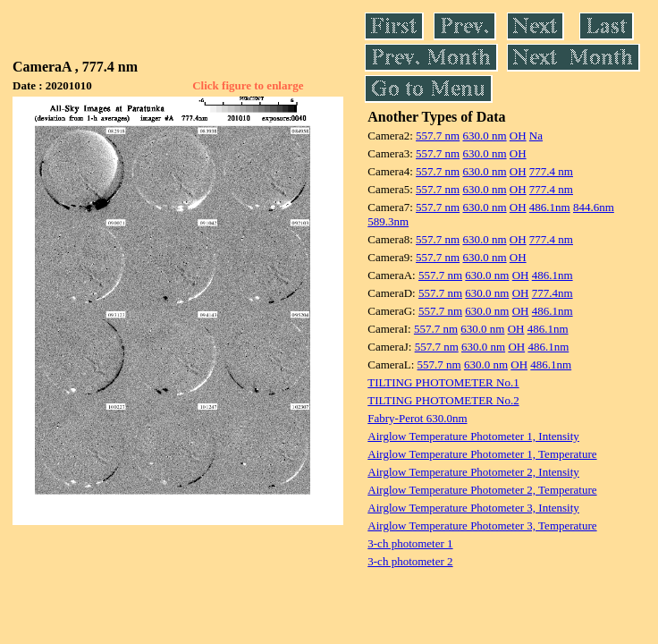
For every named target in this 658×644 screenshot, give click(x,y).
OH (518, 136)
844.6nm (594, 207)
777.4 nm (551, 171)
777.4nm (553, 293)
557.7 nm (438, 136)
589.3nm (388, 221)
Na (536, 136)
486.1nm (550, 207)
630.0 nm (484, 136)
